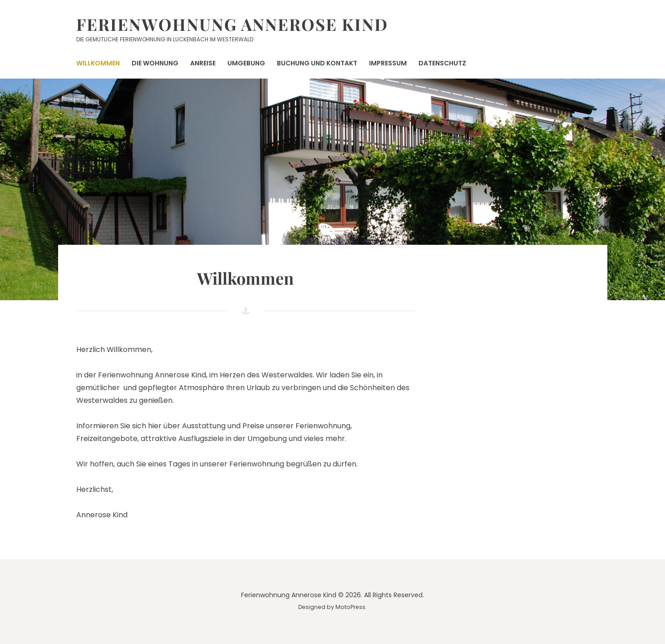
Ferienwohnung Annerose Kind (232, 24)
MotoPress (350, 607)
